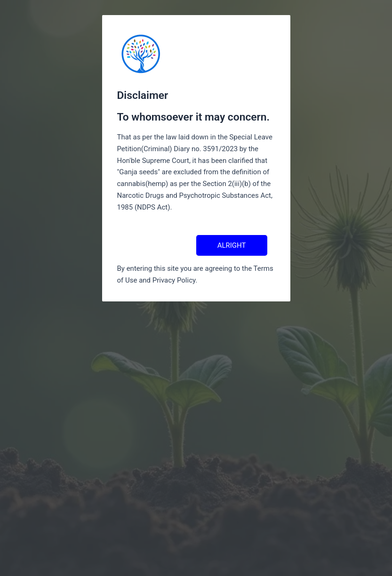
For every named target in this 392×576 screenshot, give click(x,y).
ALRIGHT (232, 245)
